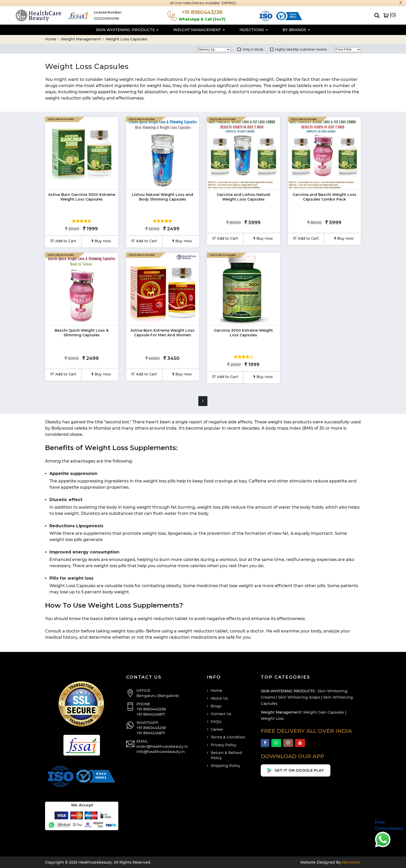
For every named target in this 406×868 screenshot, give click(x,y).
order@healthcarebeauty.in (162, 746)
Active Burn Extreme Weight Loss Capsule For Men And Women (162, 333)
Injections (254, 30)
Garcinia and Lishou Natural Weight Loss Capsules (243, 197)
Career (217, 729)
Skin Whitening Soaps (299, 697)
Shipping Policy (226, 766)
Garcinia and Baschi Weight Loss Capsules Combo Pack (324, 197)
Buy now (101, 241)
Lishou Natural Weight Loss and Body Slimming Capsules (162, 197)
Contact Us (221, 714)
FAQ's (216, 722)
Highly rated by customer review (298, 49)
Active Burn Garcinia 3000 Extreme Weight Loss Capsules (82, 197)
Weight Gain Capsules (324, 712)
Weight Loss (272, 718)
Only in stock (250, 49)
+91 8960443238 (151, 709)
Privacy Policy (224, 745)
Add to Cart (63, 241)
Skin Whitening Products (127, 30)
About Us (219, 698)
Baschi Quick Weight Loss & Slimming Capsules (82, 333)
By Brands (296, 30)
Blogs (216, 706)
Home (52, 39)
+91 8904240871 (151, 714)
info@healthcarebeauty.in (161, 752)
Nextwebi (351, 862)
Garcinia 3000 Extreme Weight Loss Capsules (243, 333)
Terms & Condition (228, 737)
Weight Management (199, 30)
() (390, 15)
